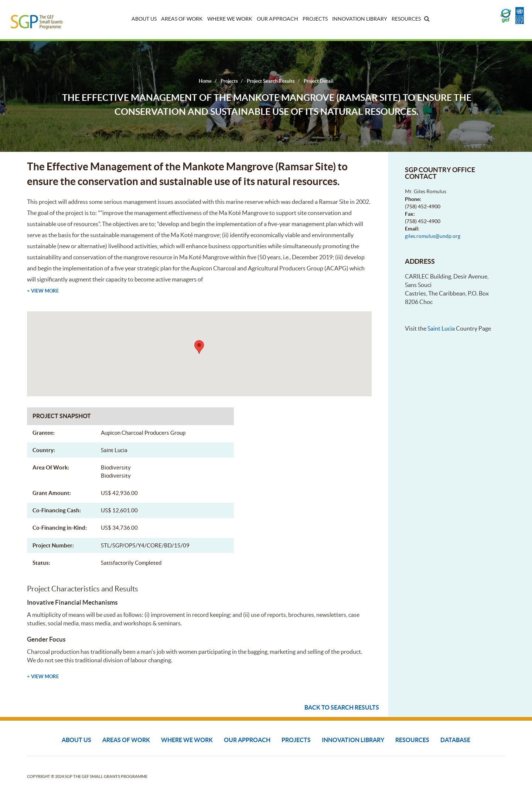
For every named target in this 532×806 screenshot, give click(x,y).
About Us (144, 19)
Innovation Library (360, 19)
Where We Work (230, 19)
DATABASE (455, 740)
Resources (406, 19)
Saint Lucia (441, 328)
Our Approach (277, 19)
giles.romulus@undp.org (433, 236)
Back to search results (342, 707)
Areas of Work (182, 19)
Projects (315, 19)
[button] (199, 347)
